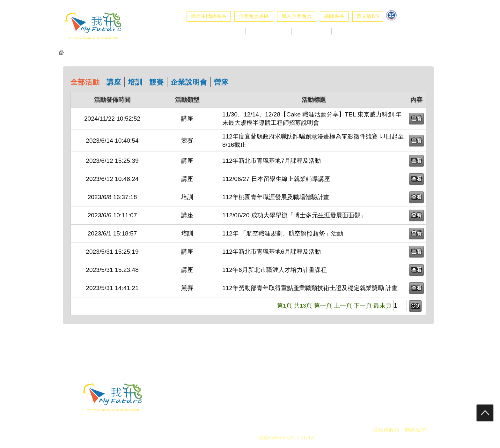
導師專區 (334, 16)
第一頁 (323, 305)
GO (415, 306)
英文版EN (368, 16)
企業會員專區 (254, 16)
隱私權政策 (386, 430)
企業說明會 (189, 82)
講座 (114, 82)
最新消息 (182, 31)
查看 (416, 119)
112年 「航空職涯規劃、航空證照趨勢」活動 (283, 233)
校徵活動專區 (268, 31)
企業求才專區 (222, 31)
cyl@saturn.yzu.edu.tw (285, 438)
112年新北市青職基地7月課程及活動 (272, 161)
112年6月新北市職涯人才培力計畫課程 (275, 270)
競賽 (157, 82)
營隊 (221, 82)
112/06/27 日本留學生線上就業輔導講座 (276, 179)
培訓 (135, 82)
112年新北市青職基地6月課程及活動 (272, 252)
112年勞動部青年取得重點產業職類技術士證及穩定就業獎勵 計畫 (310, 288)
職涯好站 (348, 31)
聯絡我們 (416, 430)
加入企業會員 (297, 16)
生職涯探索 (312, 31)
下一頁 (363, 305)
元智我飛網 (78, 53)
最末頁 (382, 305)
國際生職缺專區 (209, 16)
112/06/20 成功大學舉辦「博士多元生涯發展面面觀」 (294, 215)
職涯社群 (382, 31)
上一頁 (343, 305)
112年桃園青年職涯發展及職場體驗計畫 (276, 197)
